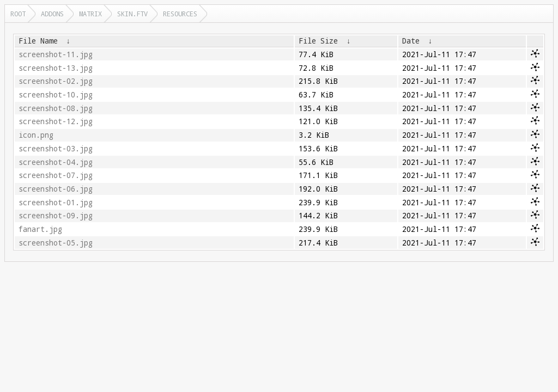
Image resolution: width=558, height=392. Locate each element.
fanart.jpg (40, 229)
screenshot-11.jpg (56, 54)
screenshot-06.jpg (56, 189)
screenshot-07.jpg (56, 175)
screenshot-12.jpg (56, 121)
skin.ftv (132, 14)
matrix (90, 14)
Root (18, 14)
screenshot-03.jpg (56, 149)
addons (52, 14)
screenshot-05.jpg (56, 243)
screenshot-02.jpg (56, 81)
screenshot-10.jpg (56, 95)
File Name (38, 41)
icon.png (36, 135)
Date (411, 41)
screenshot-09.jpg (56, 216)
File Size (318, 41)
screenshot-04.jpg (56, 162)
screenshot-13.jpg (56, 68)
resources (180, 14)
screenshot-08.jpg (56, 108)
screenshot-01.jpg (56, 203)
